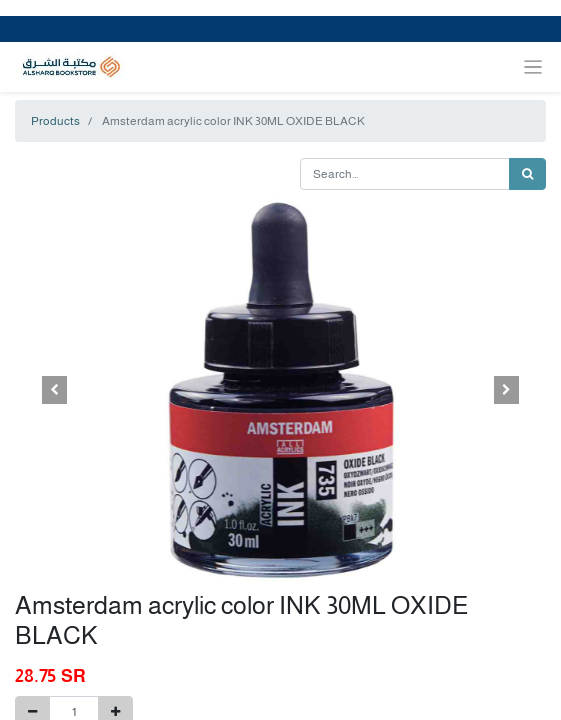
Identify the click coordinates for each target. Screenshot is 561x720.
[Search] (527, 174)
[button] (55, 390)
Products (55, 121)
